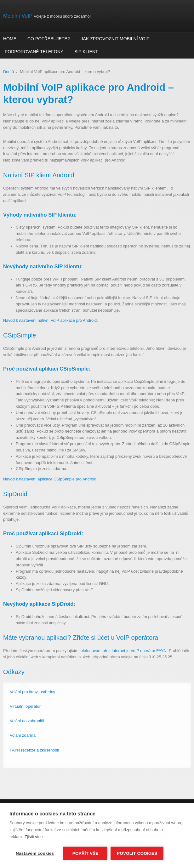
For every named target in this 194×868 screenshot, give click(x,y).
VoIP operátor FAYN (149, 651)
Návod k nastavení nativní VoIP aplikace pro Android (50, 320)
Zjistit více (34, 837)
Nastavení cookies (35, 853)
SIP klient (86, 52)
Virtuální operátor (25, 706)
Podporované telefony (34, 52)
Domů (9, 72)
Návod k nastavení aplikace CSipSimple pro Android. (50, 479)
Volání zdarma (23, 735)
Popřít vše (86, 853)
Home (10, 39)
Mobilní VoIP (18, 16)
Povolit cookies (137, 853)
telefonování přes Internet (103, 651)
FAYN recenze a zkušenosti (34, 750)
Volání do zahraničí (27, 721)
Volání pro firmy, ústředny (32, 692)
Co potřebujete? (49, 39)
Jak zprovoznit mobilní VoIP (115, 39)
